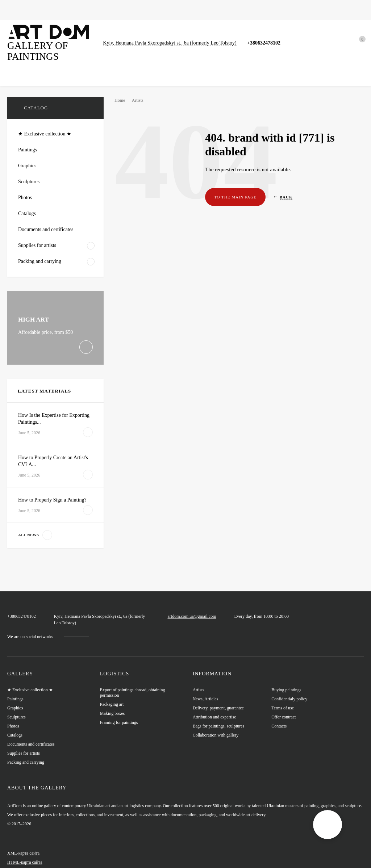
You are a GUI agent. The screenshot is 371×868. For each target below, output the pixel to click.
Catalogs (161, 10)
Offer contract (284, 708)
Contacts (279, 717)
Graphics (72, 10)
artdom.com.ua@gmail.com (200, 609)
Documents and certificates (32, 735)
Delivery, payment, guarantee (220, 699)
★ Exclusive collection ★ (30, 681)
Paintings (41, 10)
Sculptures (129, 10)
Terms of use (283, 699)
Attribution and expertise (215, 708)
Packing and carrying (26, 753)
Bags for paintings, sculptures (214, 10)
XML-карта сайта (23, 844)
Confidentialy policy (290, 690)
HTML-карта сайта (24, 853)
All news (34, 535)
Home (14, 10)
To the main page (233, 197)
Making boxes (112, 704)
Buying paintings (287, 681)
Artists (140, 100)
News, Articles (272, 10)
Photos (99, 10)
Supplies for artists (24, 744)
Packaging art (112, 695)
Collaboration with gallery (217, 726)
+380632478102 (271, 42)
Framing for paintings (120, 713)
